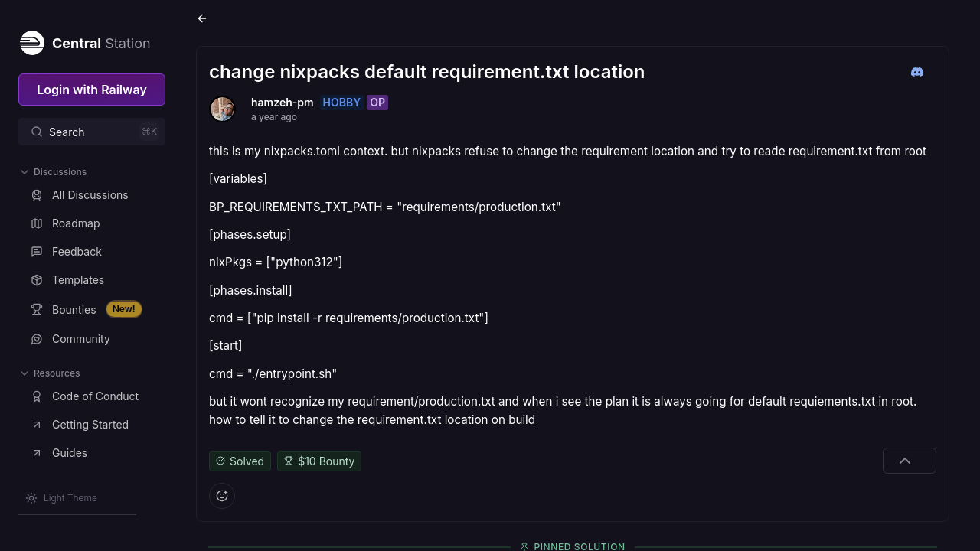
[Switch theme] (61, 498)
